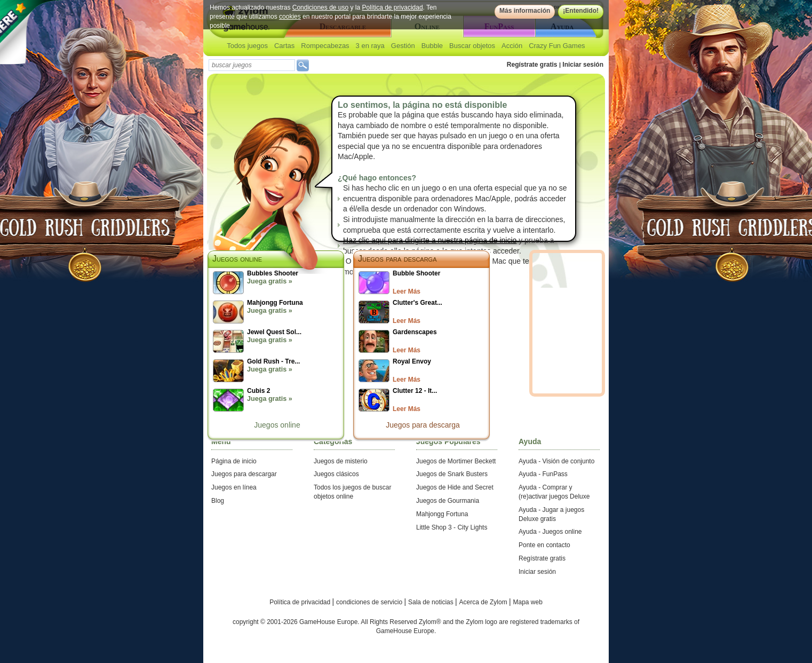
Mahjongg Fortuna (442, 514)
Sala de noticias (432, 602)
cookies (290, 17)
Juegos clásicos (336, 474)
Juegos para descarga (397, 259)
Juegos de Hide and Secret (455, 487)
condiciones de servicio (370, 602)
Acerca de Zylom (484, 602)
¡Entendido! (581, 11)
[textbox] (252, 65)
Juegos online (277, 425)
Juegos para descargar (244, 474)
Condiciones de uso (320, 7)
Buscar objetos (472, 46)
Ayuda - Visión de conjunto (556, 461)
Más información (525, 11)
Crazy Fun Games (557, 46)
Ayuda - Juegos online (550, 532)
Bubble (432, 46)
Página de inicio (234, 461)
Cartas (284, 46)
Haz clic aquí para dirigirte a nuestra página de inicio (430, 240)
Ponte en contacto (544, 545)
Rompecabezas (325, 46)
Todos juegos (247, 46)
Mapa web (528, 602)
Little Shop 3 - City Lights (452, 527)
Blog (218, 501)
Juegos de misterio (341, 461)
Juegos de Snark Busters (452, 474)
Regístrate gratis (532, 65)
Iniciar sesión (583, 65)
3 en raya (370, 46)
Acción (512, 46)
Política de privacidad (393, 7)
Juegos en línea (234, 487)
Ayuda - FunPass (543, 474)
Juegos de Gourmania (448, 501)
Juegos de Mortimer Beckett (456, 461)
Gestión (403, 46)
